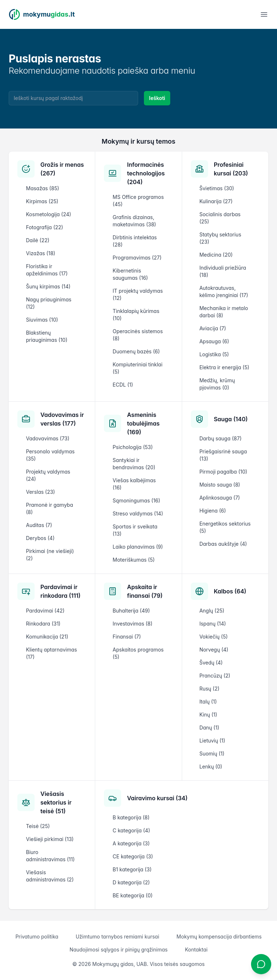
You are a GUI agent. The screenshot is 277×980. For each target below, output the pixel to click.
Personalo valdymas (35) (50, 455)
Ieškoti (157, 98)
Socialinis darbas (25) (220, 218)
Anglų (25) (212, 611)
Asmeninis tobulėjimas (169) (143, 423)
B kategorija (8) (131, 817)
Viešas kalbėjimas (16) (134, 484)
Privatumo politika (37, 937)
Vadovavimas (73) (48, 438)
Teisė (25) (38, 826)
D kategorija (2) (131, 882)
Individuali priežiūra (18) (223, 271)
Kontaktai (196, 949)
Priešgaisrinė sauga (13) (223, 455)
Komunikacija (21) (47, 637)
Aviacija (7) (213, 328)
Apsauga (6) (214, 341)
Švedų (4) (211, 663)
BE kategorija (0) (133, 895)
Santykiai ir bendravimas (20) (134, 464)
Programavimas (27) (137, 258)
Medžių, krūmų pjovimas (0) (217, 384)
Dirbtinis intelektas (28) (135, 241)
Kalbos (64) (230, 591)
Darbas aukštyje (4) (223, 544)
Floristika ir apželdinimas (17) (47, 270)
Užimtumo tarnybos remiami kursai (118, 937)
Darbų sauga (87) (221, 438)
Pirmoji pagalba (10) (223, 472)
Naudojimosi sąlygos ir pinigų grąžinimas (119, 949)
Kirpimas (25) (42, 201)
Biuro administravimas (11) (50, 856)
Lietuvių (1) (212, 741)
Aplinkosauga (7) (220, 498)
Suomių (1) (212, 753)
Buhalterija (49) (131, 611)
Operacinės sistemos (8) (138, 335)
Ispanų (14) (213, 624)
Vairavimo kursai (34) (157, 798)
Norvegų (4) (214, 650)
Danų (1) (209, 728)
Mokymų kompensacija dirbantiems (219, 937)
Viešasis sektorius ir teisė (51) (56, 802)
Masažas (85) (43, 188)
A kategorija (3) (131, 843)
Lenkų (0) (211, 766)
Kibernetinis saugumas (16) (130, 274)
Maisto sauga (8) (220, 485)
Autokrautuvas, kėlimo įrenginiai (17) (224, 291)
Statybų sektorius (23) (220, 238)
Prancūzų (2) (215, 676)
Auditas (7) (39, 525)
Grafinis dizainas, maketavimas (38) (134, 221)
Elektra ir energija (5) (224, 367)
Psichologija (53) (133, 447)
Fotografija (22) (45, 227)
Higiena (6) (213, 511)
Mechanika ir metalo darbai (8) (224, 312)
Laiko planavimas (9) (138, 547)
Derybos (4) (40, 538)
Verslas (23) (40, 492)
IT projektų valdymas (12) (138, 294)
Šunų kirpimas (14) (48, 286)
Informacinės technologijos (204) (146, 173)
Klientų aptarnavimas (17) (51, 653)
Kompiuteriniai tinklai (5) (137, 368)
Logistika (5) (214, 354)
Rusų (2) (210, 689)
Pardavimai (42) (45, 611)
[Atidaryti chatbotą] (261, 964)
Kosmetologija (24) (49, 214)
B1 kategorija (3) (132, 869)
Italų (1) (208, 702)
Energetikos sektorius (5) (225, 527)
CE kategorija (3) (133, 856)
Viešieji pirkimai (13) (50, 839)
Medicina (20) (216, 255)
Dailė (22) (38, 240)
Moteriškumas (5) (134, 560)
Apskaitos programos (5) (138, 653)
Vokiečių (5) (214, 637)
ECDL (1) (123, 385)
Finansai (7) (127, 637)
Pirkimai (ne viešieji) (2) (50, 555)
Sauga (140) (231, 419)
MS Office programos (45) (138, 201)
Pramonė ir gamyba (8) (49, 508)
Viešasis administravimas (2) (50, 876)
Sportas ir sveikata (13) (135, 530)
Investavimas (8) (132, 624)
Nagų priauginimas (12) (49, 303)
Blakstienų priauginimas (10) (47, 336)
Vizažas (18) (41, 253)
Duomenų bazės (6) (136, 351)
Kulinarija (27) (216, 201)
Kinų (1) (208, 715)
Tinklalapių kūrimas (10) (136, 315)
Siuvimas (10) (42, 320)
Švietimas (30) (217, 188)
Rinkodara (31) (43, 624)
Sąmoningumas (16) (136, 500)
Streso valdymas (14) (138, 513)
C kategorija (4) (131, 830)
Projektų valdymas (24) (48, 475)
